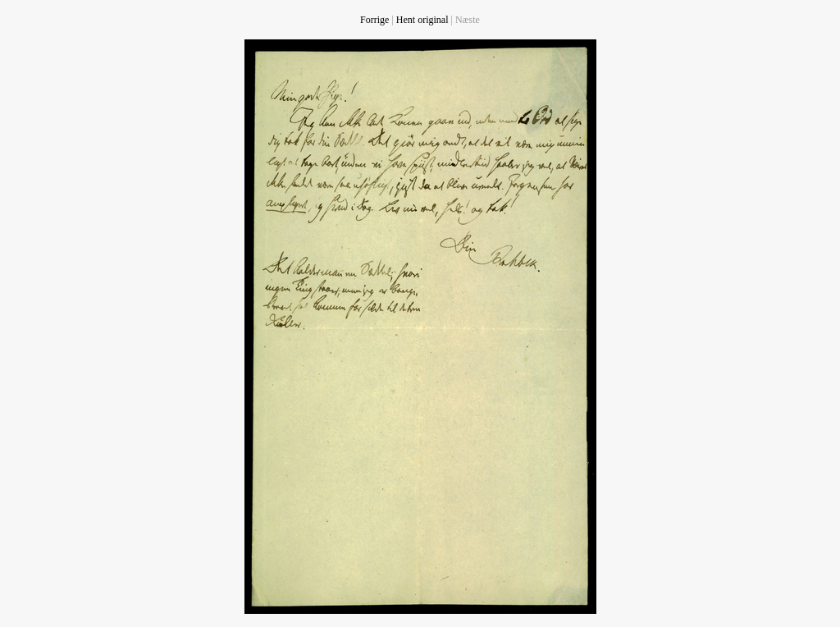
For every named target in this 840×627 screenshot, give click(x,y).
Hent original (422, 20)
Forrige (374, 20)
